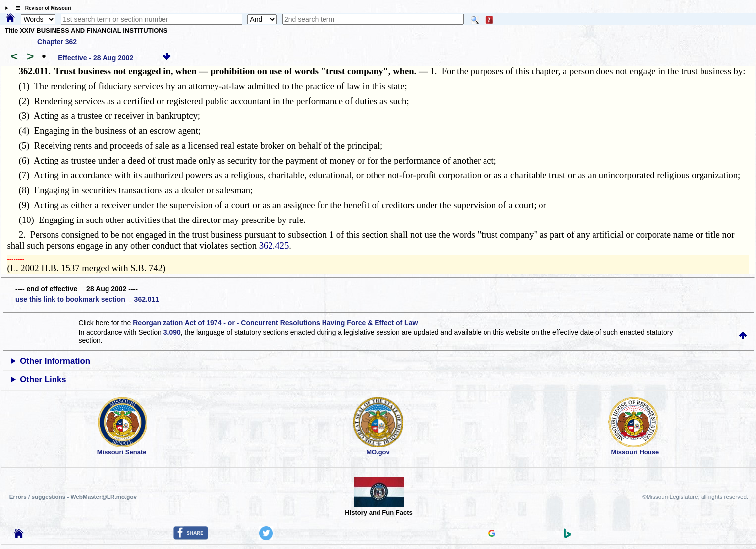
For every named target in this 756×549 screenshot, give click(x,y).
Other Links (43, 379)
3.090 (172, 332)
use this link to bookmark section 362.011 (87, 299)
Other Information (55, 361)
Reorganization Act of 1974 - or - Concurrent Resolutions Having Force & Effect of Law (275, 323)
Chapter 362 (57, 42)
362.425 (274, 246)
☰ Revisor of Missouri (41, 8)
